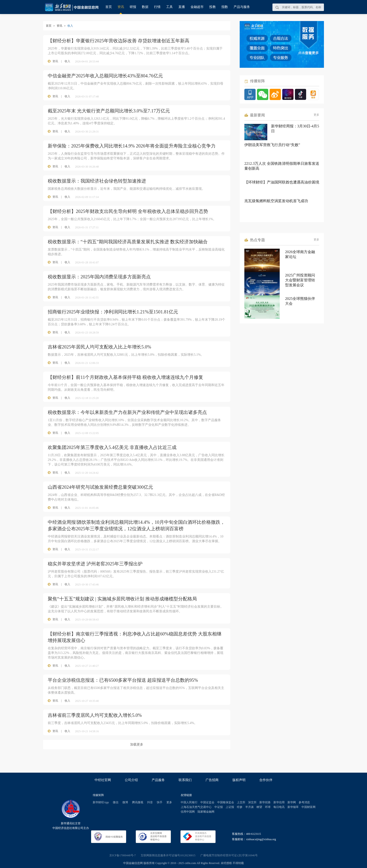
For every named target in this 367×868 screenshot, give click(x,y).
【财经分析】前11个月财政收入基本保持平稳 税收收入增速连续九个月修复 (125, 377)
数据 (145, 7)
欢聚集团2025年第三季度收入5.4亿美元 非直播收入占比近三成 (112, 447)
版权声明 (239, 780)
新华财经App (101, 802)
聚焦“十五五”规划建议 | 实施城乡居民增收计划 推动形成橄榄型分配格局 (122, 599)
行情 (157, 7)
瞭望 (259, 807)
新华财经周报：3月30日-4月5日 (295, 129)
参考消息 (304, 802)
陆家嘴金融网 (206, 812)
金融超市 (197, 7)
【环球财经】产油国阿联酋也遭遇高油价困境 (282, 182)
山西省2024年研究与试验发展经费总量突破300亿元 (100, 487)
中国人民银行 (189, 802)
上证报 (230, 807)
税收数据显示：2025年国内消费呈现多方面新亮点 (99, 277)
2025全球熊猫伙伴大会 (300, 301)
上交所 (241, 802)
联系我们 (185, 780)
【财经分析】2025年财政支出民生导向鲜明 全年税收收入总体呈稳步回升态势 (128, 211)
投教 (213, 7)
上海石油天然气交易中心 (196, 807)
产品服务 (158, 780)
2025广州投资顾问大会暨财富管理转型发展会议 (300, 280)
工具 (169, 7)
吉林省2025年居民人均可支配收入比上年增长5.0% (99, 347)
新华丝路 (265, 802)
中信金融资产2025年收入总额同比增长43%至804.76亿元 (105, 76)
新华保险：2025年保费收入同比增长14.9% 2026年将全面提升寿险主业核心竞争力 (132, 146)
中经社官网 (103, 780)
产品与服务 (242, 7)
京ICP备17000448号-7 (123, 855)
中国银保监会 (226, 802)
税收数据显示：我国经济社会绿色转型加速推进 (97, 181)
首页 (109, 7)
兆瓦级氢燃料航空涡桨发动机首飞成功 (276, 201)
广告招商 (212, 780)
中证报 (219, 807)
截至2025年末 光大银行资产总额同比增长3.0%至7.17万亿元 (109, 111)
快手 (160, 802)
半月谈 (250, 807)
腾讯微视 (138, 802)
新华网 (292, 802)
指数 (225, 7)
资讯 (121, 7)
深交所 (252, 802)
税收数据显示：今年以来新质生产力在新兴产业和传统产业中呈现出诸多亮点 (127, 412)
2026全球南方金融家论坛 (300, 254)
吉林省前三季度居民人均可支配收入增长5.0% (95, 715)
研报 (133, 7)
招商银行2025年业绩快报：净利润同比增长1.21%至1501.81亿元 (113, 312)
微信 (116, 802)
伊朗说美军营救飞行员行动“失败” (272, 145)
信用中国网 (188, 812)
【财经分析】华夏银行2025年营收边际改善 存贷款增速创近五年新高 (119, 41)
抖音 (150, 802)
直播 (182, 7)
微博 (125, 802)
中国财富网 (308, 807)
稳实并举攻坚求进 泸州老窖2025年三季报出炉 (95, 564)
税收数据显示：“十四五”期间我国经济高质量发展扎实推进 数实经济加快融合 (128, 242)
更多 (316, 115)
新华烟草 (293, 807)
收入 (67, 61)
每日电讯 (279, 807)
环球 (268, 807)
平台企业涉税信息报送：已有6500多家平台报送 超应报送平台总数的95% (123, 680)
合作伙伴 (266, 780)
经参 (240, 807)
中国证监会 (207, 802)
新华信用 (279, 802)
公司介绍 (131, 780)
